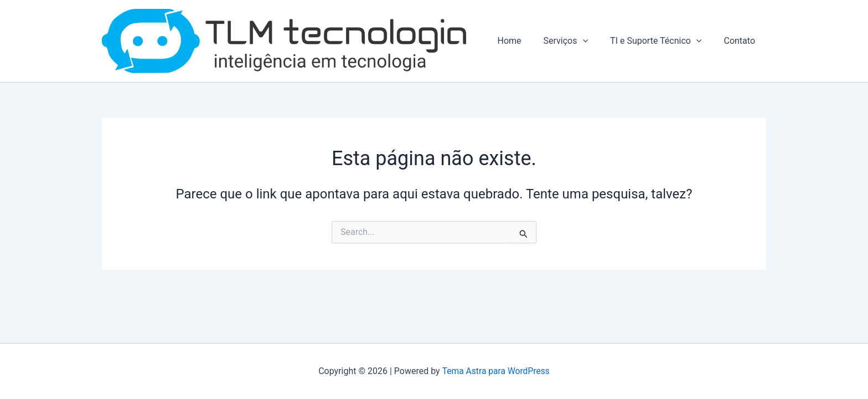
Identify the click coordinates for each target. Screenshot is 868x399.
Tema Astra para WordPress (496, 371)
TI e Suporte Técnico (662, 43)
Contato (742, 42)
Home (525, 42)
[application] (594, 43)
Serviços (577, 43)
